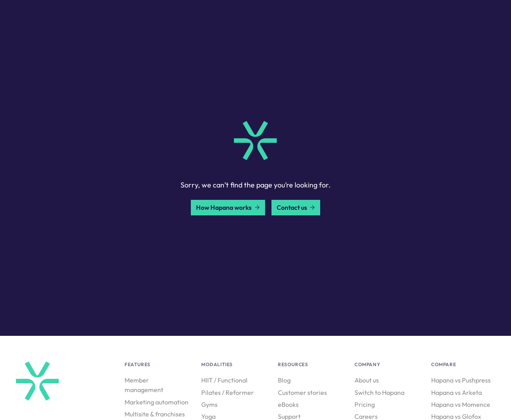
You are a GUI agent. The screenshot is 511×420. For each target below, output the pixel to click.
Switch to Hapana (379, 392)
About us (367, 380)
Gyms (209, 404)
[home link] (255, 141)
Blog (284, 380)
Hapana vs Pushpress (461, 380)
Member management (144, 385)
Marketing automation (156, 402)
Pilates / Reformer (228, 392)
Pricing (365, 404)
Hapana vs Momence (461, 404)
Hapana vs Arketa (457, 392)
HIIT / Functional (224, 380)
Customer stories (302, 392)
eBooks (288, 404)
